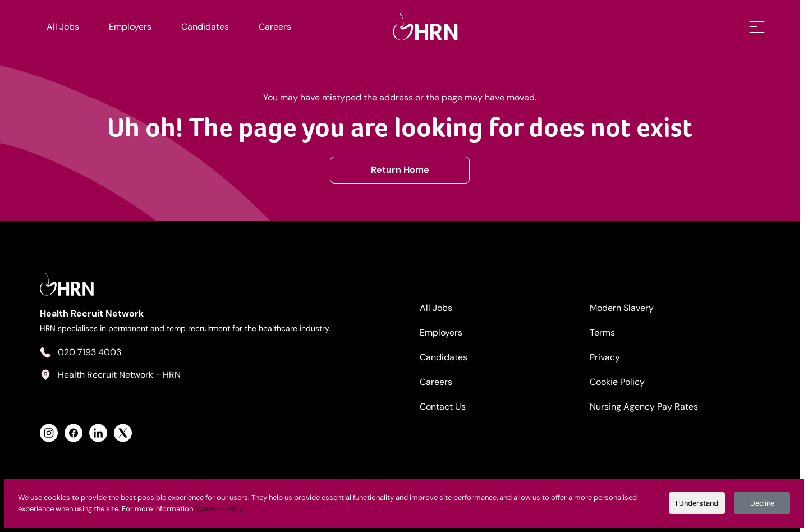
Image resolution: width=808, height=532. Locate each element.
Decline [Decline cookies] (762, 503)
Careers (275, 27)
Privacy (611, 357)
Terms (609, 332)
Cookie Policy (623, 381)
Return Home (404, 169)
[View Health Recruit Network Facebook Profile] (74, 433)
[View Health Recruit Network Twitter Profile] (123, 433)
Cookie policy (220, 509)
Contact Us (447, 406)
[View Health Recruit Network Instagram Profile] (49, 433)
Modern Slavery (628, 307)
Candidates (206, 27)
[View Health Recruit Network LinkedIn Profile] (99, 433)
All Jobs (63, 27)
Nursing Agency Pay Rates (650, 406)
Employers (131, 27)
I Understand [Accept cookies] (697, 503)
